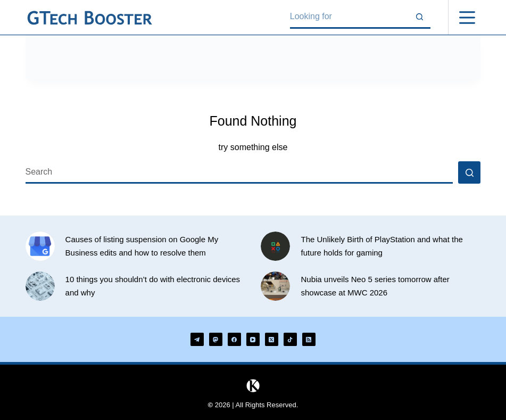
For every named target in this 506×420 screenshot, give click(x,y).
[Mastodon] (216, 339)
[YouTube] (253, 339)
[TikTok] (290, 339)
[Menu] (467, 18)
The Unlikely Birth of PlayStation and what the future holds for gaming (381, 246)
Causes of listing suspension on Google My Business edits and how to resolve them (142, 246)
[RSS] (309, 339)
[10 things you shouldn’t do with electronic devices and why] (40, 286)
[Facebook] (234, 339)
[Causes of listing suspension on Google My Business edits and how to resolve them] (40, 246)
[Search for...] (349, 18)
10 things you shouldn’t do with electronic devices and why (153, 286)
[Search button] (419, 18)
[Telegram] (197, 339)
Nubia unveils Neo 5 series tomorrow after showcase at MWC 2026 (375, 286)
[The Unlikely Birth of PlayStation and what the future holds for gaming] (275, 246)
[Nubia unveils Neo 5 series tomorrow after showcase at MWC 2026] (275, 286)
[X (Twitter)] (272, 339)
